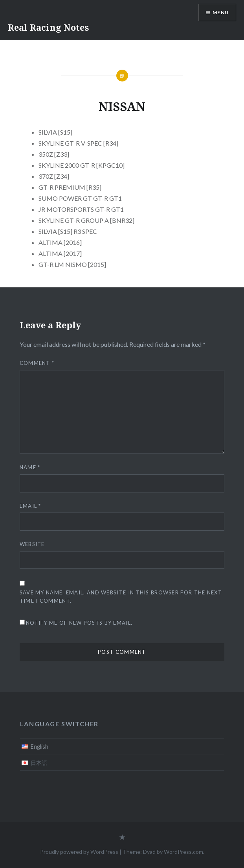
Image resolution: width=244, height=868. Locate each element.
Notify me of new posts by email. (79, 623)
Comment (37, 363)
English (39, 747)
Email (30, 506)
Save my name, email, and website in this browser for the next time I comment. (121, 597)
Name (30, 467)
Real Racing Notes (48, 27)
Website (32, 544)
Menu (221, 12)
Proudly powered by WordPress (79, 852)
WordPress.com (183, 852)
